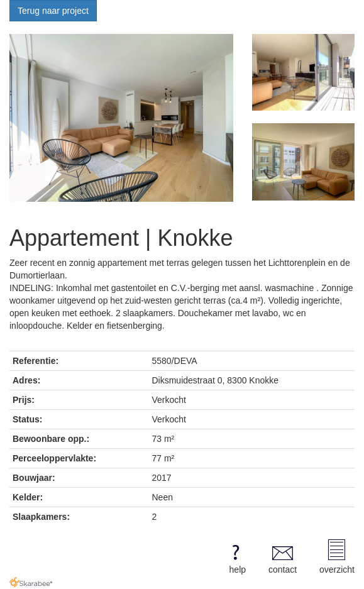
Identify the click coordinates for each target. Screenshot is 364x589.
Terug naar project (53, 11)
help (235, 557)
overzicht (337, 557)
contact (283, 557)
